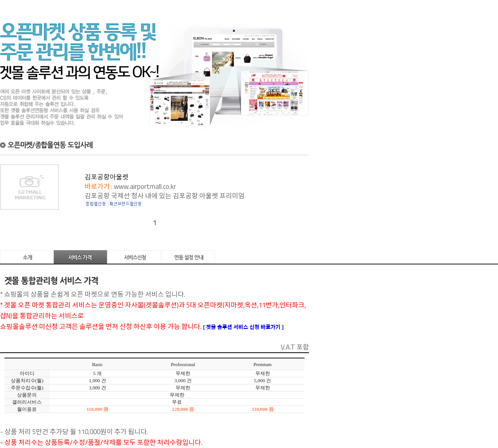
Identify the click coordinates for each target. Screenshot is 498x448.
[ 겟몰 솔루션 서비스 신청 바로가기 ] (243, 327)
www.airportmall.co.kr (145, 186)
